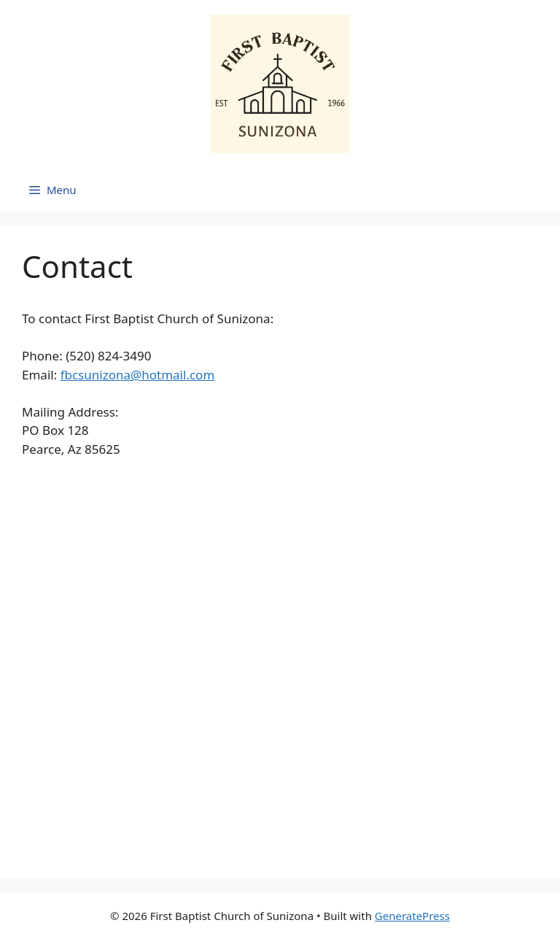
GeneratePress (412, 916)
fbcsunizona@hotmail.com (138, 375)
